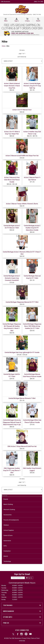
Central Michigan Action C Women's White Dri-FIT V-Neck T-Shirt (22, 253)
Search (38, 21)
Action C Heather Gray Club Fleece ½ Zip (32, 133)
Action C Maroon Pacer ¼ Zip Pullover (32, 179)
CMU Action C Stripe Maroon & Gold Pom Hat (22, 446)
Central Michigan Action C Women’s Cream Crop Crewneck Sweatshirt (12, 278)
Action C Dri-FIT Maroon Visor (22, 110)
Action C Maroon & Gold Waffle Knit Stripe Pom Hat (22, 156)
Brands (6, 499)
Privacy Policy (26, 638)
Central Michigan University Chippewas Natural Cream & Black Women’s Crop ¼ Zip (12, 422)
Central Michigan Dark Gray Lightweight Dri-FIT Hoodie (22, 352)
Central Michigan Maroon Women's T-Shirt (22, 398)
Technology (7, 561)
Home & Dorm (8, 535)
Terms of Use (35, 638)
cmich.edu (22, 641)
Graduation (7, 551)
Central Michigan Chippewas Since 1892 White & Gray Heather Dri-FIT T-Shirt (32, 326)
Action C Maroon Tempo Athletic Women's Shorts (22, 204)
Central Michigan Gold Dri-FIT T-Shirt (12, 375)
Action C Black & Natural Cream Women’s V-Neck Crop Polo (12, 86)
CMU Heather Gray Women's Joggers (32, 469)
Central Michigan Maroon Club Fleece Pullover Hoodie (32, 375)
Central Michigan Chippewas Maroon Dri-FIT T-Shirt (22, 302)
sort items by (22, 57)
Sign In (17, 21)
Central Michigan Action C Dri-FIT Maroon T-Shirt (12, 227)
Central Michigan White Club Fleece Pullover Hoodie (32, 421)
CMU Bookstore (5, 2)
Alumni (6, 556)
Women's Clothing (9, 509)
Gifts (5, 546)
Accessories (8, 515)
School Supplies (9, 530)
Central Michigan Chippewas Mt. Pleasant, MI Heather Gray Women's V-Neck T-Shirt (12, 327)
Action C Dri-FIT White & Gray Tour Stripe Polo (12, 133)
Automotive (7, 541)
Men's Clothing (8, 504)
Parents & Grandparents (11, 520)
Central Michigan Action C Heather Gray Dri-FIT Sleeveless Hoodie (32, 228)
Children (6, 525)
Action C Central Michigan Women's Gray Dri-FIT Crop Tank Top (32, 86)
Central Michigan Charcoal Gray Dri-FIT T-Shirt (32, 277)
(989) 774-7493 (39, 2)
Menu (6, 21)
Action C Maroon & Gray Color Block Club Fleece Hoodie (12, 180)
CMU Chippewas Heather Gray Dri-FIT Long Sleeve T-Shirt (12, 471)
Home (4, 46)
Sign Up (29, 578)
